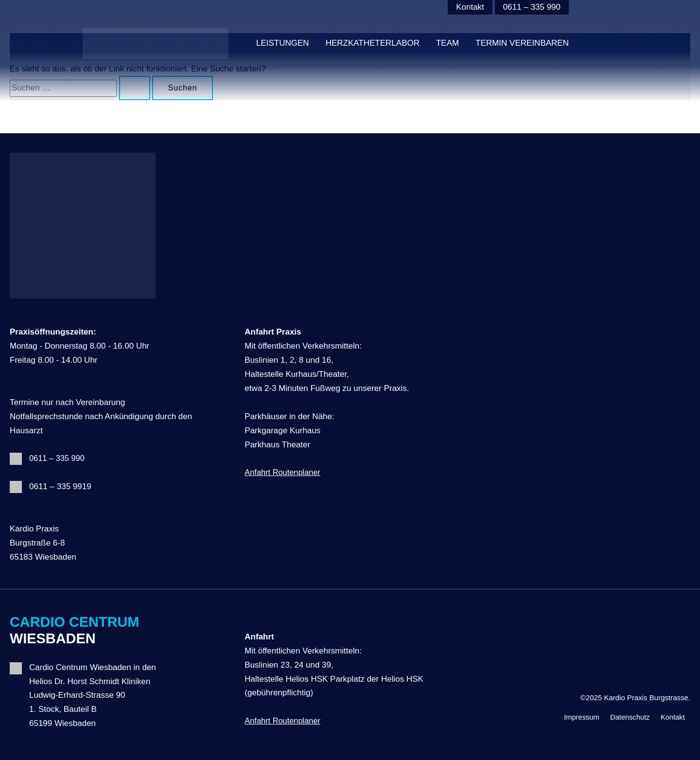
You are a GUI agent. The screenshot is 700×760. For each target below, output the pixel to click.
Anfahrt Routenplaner (284, 472)
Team (447, 43)
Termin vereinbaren (522, 43)
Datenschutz (623, 716)
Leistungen (283, 43)
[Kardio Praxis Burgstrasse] (156, 43)
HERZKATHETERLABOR (373, 43)
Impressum (571, 716)
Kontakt (470, 7)
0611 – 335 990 (532, 7)
